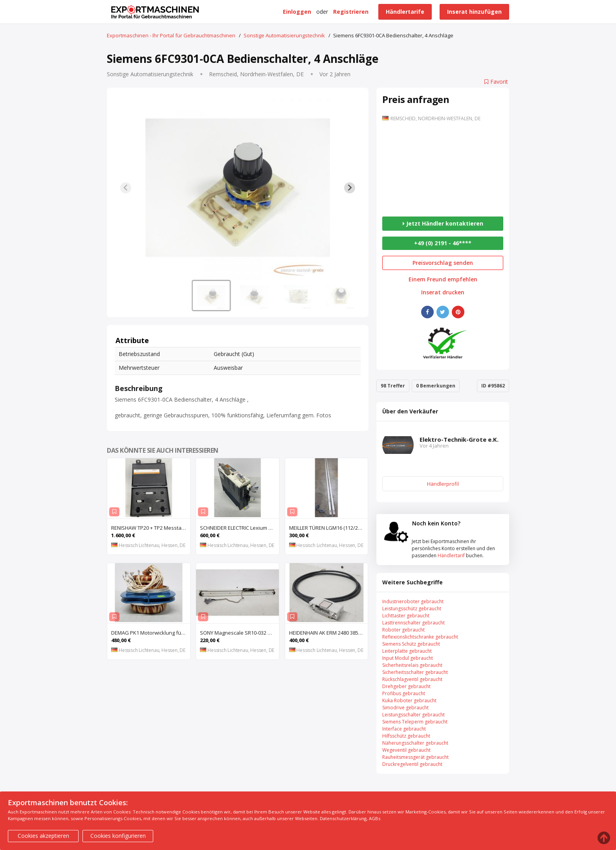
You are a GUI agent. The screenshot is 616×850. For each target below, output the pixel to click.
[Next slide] (350, 188)
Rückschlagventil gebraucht (412, 679)
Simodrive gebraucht (405, 708)
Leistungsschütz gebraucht (412, 609)
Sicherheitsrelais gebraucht (412, 665)
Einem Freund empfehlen (443, 279)
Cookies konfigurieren (118, 836)
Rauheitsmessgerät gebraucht (415, 757)
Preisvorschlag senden (443, 263)
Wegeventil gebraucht (406, 750)
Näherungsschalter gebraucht (415, 743)
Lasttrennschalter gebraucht (413, 623)
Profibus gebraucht (404, 693)
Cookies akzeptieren (43, 836)
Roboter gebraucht (403, 630)
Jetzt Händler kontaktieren (443, 223)
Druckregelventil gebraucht (412, 764)
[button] (211, 296)
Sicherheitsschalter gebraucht (415, 672)
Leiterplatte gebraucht (407, 651)
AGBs (375, 818)
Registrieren (351, 12)
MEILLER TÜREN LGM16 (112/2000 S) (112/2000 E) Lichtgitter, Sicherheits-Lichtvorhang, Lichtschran (329, 528)
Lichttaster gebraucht (406, 616)
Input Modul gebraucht (408, 658)
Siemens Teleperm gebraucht (415, 722)
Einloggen (297, 12)
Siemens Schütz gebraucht (411, 644)
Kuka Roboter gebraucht (409, 700)
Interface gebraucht (404, 729)
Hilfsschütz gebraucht (406, 736)
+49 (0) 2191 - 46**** (443, 243)
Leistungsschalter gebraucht (413, 715)
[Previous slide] (126, 188)
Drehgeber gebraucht (406, 686)
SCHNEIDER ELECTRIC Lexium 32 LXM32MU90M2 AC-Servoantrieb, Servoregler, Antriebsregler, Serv (239, 528)
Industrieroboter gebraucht (413, 601)
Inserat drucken (443, 292)
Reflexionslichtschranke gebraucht (420, 637)
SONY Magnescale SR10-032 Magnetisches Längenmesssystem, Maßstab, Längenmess (239, 633)
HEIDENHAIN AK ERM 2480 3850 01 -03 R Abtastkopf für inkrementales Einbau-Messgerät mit (329, 633)
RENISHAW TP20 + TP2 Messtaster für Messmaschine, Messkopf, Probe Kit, (151, 528)
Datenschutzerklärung (343, 818)
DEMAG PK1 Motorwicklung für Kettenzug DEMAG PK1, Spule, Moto (151, 633)
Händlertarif (451, 555)
